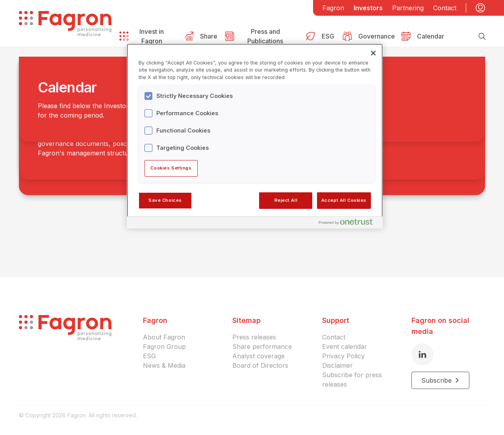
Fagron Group (164, 347)
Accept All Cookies (344, 200)
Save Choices (165, 200)
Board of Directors (260, 365)
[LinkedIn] (422, 354)
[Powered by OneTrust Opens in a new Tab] (349, 224)
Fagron (333, 8)
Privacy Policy (343, 356)
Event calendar (345, 347)
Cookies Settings (171, 168)
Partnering (408, 8)
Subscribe (440, 380)
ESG (149, 356)
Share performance (262, 347)
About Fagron (164, 337)
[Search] (482, 36)
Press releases (254, 337)
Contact (445, 8)
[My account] (480, 8)
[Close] (373, 53)
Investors (368, 8)
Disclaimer (337, 365)
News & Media (164, 365)
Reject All (286, 200)
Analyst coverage (258, 356)
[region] (255, 136)
